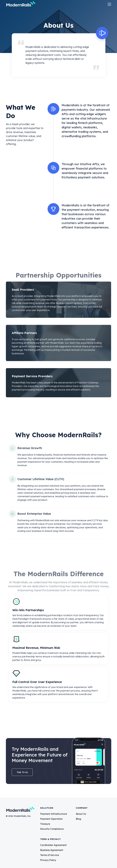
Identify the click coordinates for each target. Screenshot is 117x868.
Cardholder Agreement (53, 845)
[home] (21, 4)
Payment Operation (51, 819)
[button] (108, 4)
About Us (81, 814)
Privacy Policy (48, 860)
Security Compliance (52, 829)
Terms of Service (50, 855)
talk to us (22, 774)
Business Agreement (52, 850)
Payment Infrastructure (54, 814)
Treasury (45, 824)
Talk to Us (16, 156)
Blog (78, 819)
